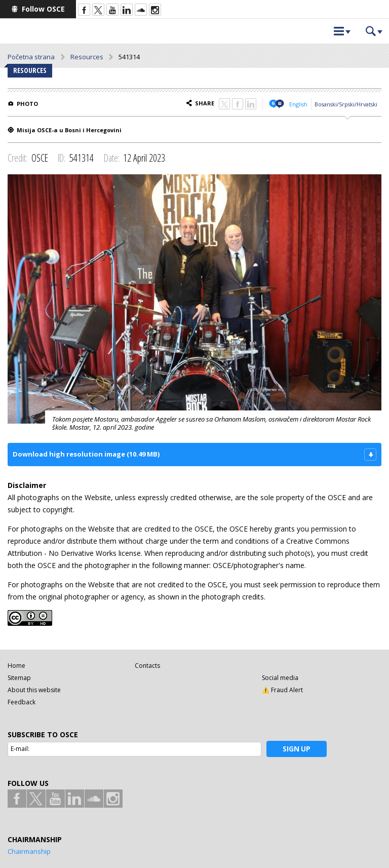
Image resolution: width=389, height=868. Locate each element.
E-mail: (20, 749)
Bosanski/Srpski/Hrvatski (346, 104)
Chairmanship (29, 851)
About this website (34, 690)
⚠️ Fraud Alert (282, 690)
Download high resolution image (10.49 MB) (86, 454)
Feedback (22, 702)
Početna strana (31, 57)
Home (16, 666)
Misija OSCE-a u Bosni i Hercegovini (69, 130)
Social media (280, 678)
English (298, 104)
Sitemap (19, 678)
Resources (87, 57)
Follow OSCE (43, 9)
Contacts (147, 666)
